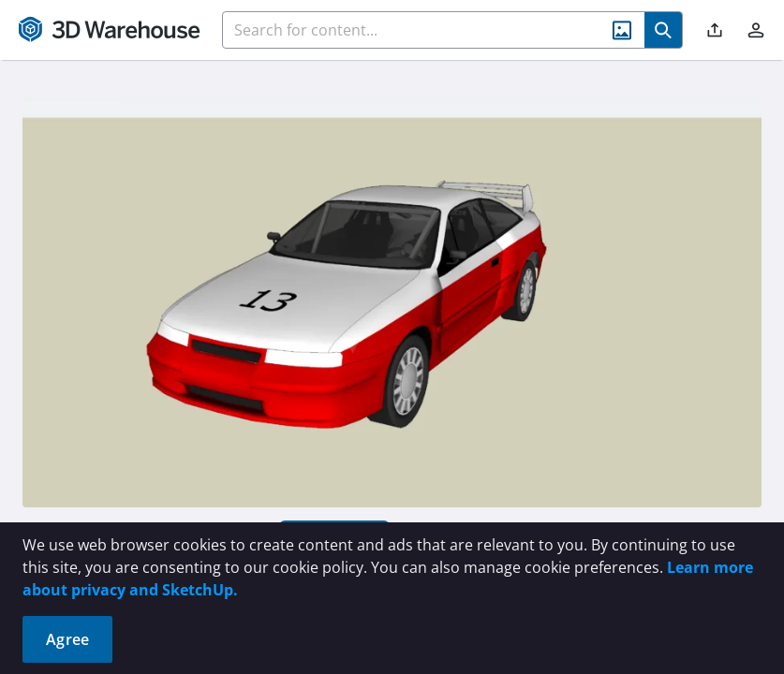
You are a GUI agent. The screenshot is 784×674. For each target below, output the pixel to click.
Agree (67, 639)
